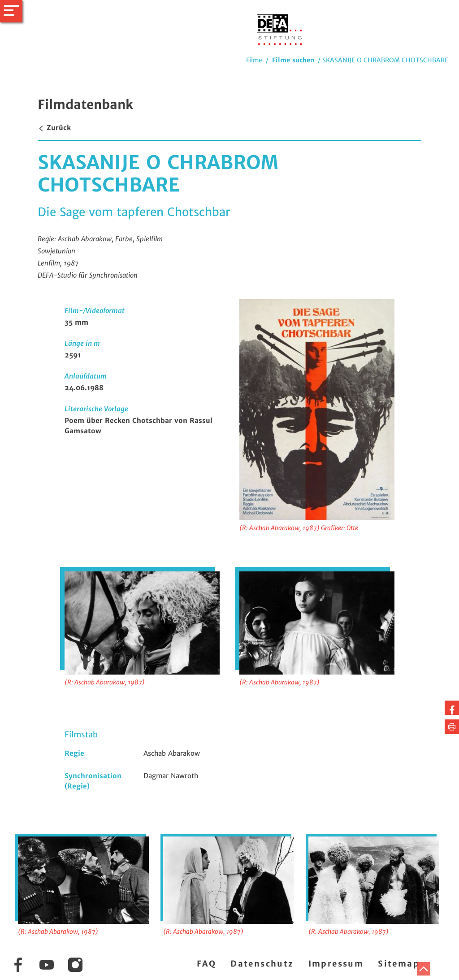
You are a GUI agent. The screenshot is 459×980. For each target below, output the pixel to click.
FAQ (206, 964)
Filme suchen (293, 60)
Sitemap (399, 964)
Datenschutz (262, 964)
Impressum (336, 964)
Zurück (54, 128)
